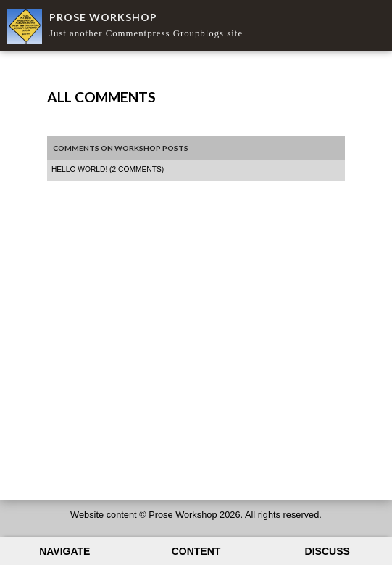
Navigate (64, 551)
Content (196, 551)
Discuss (328, 551)
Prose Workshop (103, 17)
